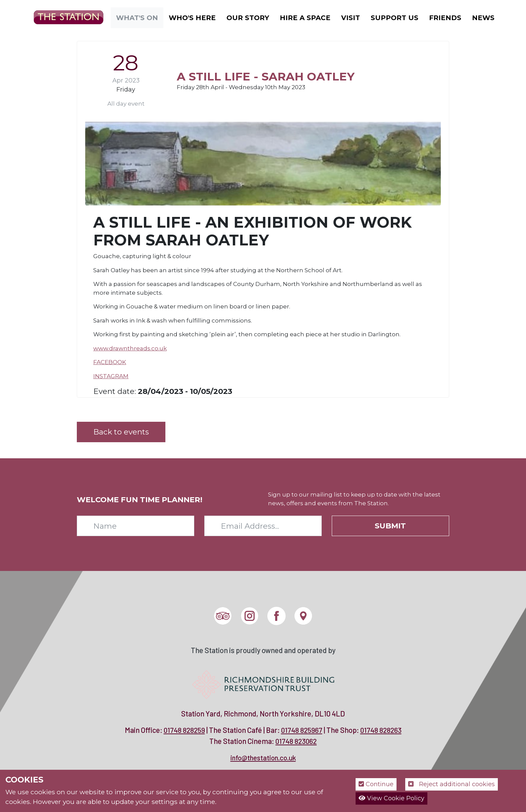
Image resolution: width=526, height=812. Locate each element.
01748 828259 (184, 730)
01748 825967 (302, 730)
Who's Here (192, 18)
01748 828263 (381, 730)
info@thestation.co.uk (263, 758)
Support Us (394, 18)
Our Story (248, 18)
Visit (351, 18)
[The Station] (63, 17)
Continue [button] (376, 784)
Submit (390, 526)
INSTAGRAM (111, 376)
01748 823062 (296, 741)
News (483, 18)
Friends (445, 18)
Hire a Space (305, 18)
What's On (137, 18)
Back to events (121, 432)
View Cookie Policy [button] (391, 798)
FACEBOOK (110, 362)
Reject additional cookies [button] (452, 784)
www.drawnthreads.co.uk (130, 348)
